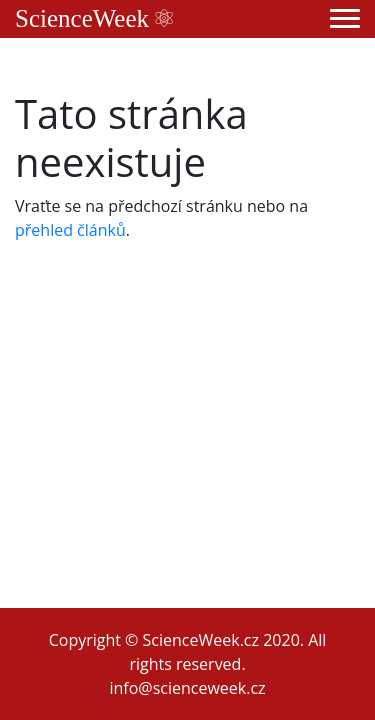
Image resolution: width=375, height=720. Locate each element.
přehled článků (70, 230)
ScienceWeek (94, 18)
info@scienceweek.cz (187, 688)
